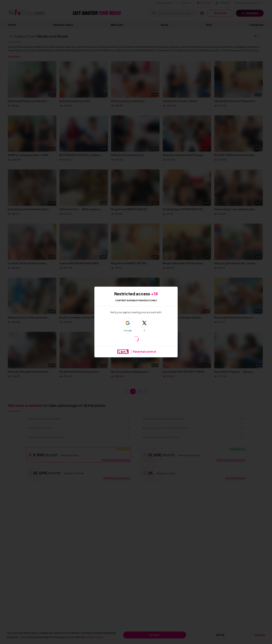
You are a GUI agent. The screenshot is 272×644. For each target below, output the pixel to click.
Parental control (144, 352)
